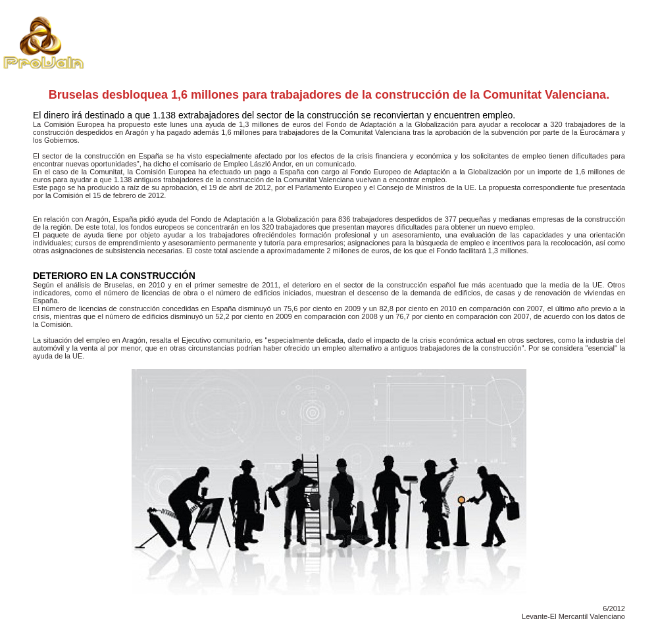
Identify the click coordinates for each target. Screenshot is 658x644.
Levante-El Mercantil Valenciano (573, 616)
